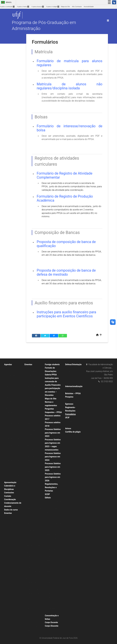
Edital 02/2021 (51, 586)
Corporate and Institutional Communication (31, 438)
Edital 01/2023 (51, 568)
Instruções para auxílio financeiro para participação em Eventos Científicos (66, 314)
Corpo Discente (52, 626)
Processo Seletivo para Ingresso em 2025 (53, 467)
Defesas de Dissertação (75, 368)
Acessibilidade (89, 7)
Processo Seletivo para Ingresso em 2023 (53, 433)
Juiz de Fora (71, 425)
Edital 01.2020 (51, 553)
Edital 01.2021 (51, 557)
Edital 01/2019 (51, 560)
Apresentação (10, 482)
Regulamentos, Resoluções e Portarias (51, 487)
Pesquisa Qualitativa (33, 590)
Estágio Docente (32, 475)
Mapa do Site (65, 7)
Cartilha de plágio (73, 432)
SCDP (47, 494)
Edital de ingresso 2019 (54, 542)
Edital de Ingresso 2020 (54, 534)
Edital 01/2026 (51, 579)
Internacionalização (74, 386)
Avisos (68, 428)
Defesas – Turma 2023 (13, 394)
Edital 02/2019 (51, 583)
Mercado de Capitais (33, 560)
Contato (8, 496)
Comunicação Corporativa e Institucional (31, 412)
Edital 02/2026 (51, 601)
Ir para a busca (38, 7)
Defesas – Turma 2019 (13, 398)
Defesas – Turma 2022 (13, 390)
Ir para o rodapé (53, 7)
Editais (48, 498)
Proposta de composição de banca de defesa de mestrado (66, 272)
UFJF (67, 418)
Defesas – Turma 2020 (13, 387)
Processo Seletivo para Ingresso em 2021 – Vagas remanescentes (54, 527)
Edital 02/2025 (51, 597)
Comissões (9, 493)
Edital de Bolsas (52, 549)
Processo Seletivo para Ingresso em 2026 (53, 477)
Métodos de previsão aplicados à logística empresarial (33, 575)
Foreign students (52, 364)
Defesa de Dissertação (34, 446)
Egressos (69, 404)
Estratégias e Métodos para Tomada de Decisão (34, 490)
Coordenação (10, 499)
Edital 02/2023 (51, 590)
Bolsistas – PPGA (73, 393)
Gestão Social (31, 534)
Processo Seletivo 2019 (54, 546)
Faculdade (70, 421)
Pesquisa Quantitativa (34, 593)
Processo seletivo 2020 (54, 538)
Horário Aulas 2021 (33, 368)
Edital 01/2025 (51, 575)
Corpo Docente (51, 622)
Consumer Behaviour (33, 431)
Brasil (6, 2)
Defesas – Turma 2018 (13, 383)
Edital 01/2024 (51, 571)
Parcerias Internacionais (75, 390)
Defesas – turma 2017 (13, 379)
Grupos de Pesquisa (73, 400)
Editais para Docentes (54, 605)
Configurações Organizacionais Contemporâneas (32, 423)
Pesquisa (69, 397)
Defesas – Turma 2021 (13, 401)
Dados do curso (11, 510)
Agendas (8, 364)
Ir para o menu (23, 7)
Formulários (70, 414)
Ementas (8, 513)
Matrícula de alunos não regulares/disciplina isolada (70, 86)
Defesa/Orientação (73, 364)
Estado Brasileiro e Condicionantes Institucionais (32, 468)
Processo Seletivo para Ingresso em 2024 (53, 457)
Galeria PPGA (51, 375)
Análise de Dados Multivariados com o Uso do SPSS (33, 386)
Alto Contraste (77, 7)
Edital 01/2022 (51, 564)
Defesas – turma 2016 (13, 375)
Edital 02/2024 (51, 594)
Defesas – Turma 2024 (13, 405)
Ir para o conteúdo (7, 7)
